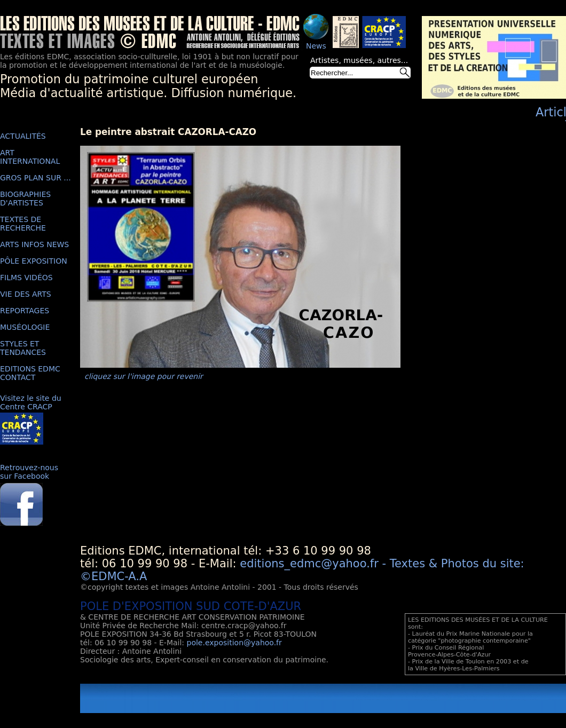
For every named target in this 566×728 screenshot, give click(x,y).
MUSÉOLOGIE (25, 327)
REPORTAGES (25, 311)
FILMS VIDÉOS (26, 278)
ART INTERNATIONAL (30, 157)
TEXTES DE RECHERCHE (23, 224)
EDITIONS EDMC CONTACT (30, 373)
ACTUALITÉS (23, 136)
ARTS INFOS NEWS (34, 244)
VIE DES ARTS (26, 294)
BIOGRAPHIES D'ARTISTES (25, 199)
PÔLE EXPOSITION (34, 261)
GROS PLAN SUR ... (36, 178)
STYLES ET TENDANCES (23, 348)
